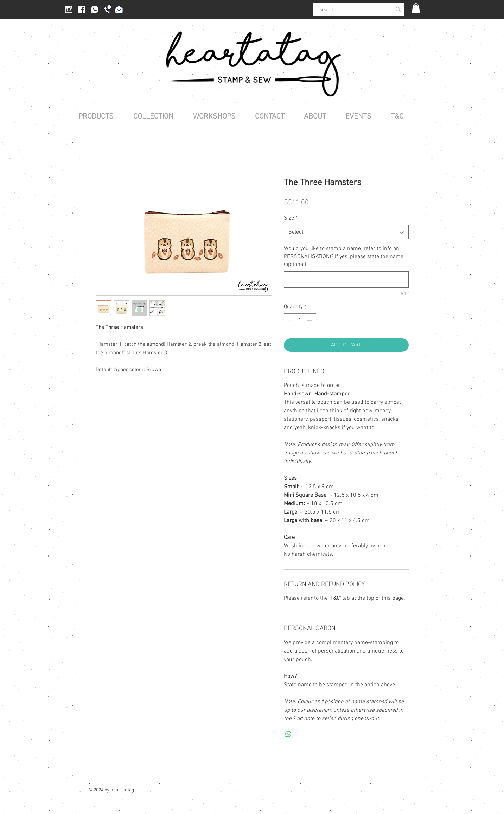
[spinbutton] (300, 320)
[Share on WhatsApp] (288, 734)
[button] (416, 8)
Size (291, 218)
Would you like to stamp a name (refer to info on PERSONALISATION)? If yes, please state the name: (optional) (344, 257)
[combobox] (346, 232)
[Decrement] (290, 320)
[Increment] (310, 320)
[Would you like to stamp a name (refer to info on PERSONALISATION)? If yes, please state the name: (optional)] (346, 279)
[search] (348, 9)
